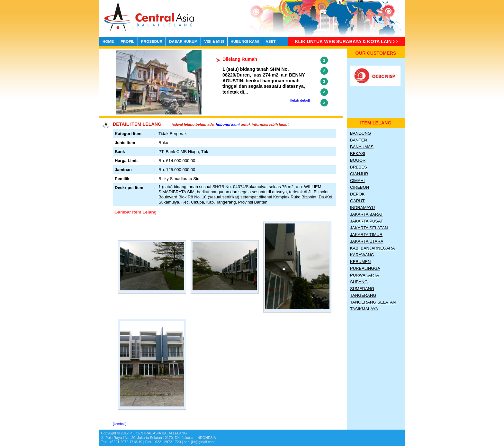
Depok (357, 194)
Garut (357, 201)
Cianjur (359, 174)
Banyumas (362, 147)
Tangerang (363, 295)
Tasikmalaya (364, 309)
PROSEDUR (152, 41)
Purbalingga (365, 268)
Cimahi (357, 181)
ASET (270, 41)
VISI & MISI (214, 41)
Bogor (358, 160)
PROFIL (127, 41)
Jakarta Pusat (367, 221)
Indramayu (362, 208)
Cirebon (360, 187)
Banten (359, 140)
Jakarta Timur (366, 235)
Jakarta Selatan (369, 228)
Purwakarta (364, 275)
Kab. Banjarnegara (372, 248)
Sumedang (362, 289)
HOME (108, 41)
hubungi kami (228, 124)
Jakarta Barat (367, 214)
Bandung (360, 133)
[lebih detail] (300, 100)
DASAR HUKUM (183, 41)
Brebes (359, 167)
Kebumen (360, 262)
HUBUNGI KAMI (245, 41)
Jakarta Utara (367, 241)
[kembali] (120, 424)
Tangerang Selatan (373, 302)
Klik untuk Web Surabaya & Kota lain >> (346, 41)
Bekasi (358, 154)
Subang (359, 282)
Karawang (362, 255)
